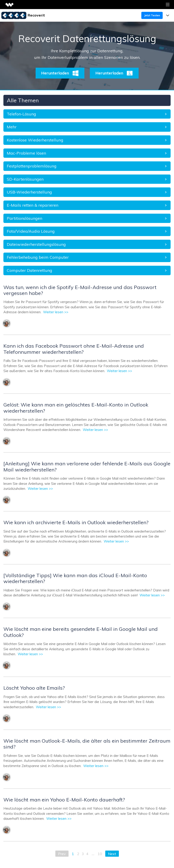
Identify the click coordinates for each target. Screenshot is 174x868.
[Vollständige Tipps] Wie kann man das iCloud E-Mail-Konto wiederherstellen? (75, 578)
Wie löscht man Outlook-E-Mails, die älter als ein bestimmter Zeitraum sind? (87, 744)
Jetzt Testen (152, 15)
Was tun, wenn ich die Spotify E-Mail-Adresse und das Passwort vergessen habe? (80, 290)
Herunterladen (60, 73)
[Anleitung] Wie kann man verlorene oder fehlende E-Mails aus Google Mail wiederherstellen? (87, 466)
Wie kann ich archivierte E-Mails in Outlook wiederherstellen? (76, 522)
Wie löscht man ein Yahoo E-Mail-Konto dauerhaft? (64, 800)
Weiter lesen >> (56, 312)
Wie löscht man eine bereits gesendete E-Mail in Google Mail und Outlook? (81, 632)
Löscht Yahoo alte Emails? (34, 688)
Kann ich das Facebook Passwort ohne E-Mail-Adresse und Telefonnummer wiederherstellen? (74, 349)
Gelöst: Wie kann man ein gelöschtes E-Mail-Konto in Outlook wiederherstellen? (76, 408)
